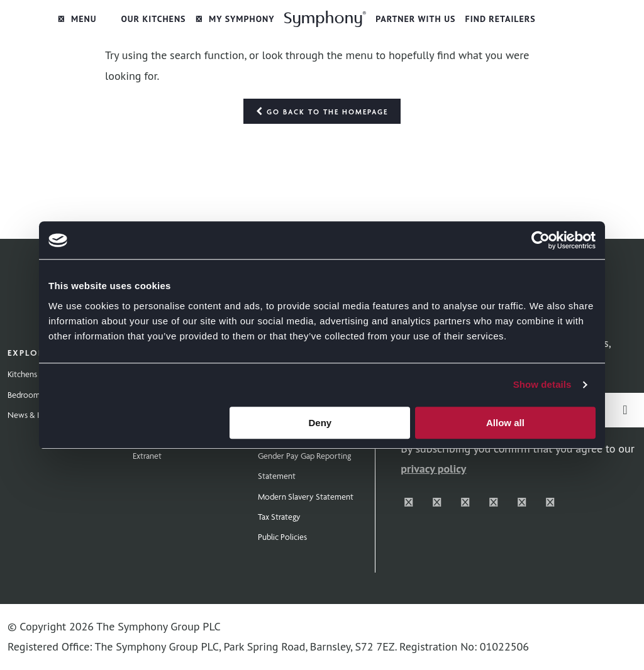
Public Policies (282, 537)
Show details (542, 384)
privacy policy (433, 469)
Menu (77, 19)
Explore (29, 353)
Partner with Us (415, 19)
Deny (320, 423)
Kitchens (22, 374)
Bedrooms (25, 395)
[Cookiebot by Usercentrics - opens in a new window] (541, 240)
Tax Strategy (279, 517)
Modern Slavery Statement (306, 497)
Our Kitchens (153, 19)
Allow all (505, 423)
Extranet (147, 456)
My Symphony (235, 19)
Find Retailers (501, 19)
